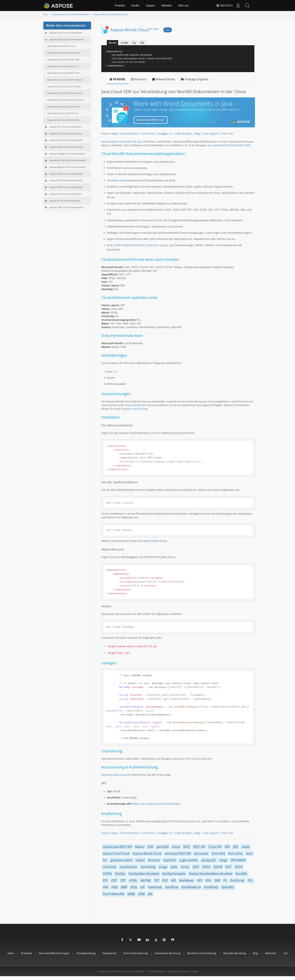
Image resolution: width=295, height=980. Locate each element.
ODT (114, 880)
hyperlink (170, 860)
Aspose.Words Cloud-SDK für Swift (64, 107)
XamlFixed (155, 887)
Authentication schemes (116, 775)
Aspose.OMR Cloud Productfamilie (66, 187)
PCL (250, 880)
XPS (200, 880)
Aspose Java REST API (117, 847)
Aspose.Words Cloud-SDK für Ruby (64, 86)
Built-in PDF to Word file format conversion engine (137, 245)
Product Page (109, 134)
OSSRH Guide (159, 541)
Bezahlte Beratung (235, 953)
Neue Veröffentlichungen (54, 953)
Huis (46, 14)
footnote (154, 860)
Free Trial (227, 134)
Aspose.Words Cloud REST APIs (232, 145)
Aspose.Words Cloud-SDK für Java (111, 14)
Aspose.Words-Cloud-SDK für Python (65, 80)
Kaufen (135, 5)
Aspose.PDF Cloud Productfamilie (65, 127)
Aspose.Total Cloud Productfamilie (66, 33)
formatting (148, 867)
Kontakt (194, 971)
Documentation (130, 134)
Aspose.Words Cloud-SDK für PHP (63, 73)
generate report (121, 860)
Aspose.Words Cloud (135, 30)
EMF (217, 880)
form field (218, 854)
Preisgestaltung (86, 953)
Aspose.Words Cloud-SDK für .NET (63, 60)
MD (174, 880)
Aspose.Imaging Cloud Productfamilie (67, 154)
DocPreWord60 (114, 894)
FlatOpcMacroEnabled (144, 874)
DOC (196, 867)
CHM (141, 894)
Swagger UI (165, 134)
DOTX (239, 867)
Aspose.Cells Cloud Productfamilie (66, 134)
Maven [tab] (112, 43)
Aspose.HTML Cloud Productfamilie (66, 207)
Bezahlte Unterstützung (202, 953)
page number (189, 860)
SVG (208, 880)
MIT (227, 847)
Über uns (183, 5)
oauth (246, 847)
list (105, 860)
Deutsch (224, 5)
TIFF (106, 887)
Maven (140, 847)
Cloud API (215, 847)
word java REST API (178, 854)
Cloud (176, 847)
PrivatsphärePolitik (157, 971)
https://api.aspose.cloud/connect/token (156, 804)
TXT (157, 880)
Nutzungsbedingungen (178, 971)
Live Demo (148, 134)
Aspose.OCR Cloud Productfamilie (66, 180)
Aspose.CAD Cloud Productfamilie (65, 194)
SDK (150, 847)
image (163, 867)
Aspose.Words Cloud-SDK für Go (63, 113)
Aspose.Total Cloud (116, 854)
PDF (165, 880)
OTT (123, 880)
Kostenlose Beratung (168, 953)
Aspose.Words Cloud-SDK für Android (65, 100)
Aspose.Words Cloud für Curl (61, 46)
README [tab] (117, 79)
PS (225, 880)
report (140, 860)
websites (271, 953)
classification (128, 867)
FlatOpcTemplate (174, 874)
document (201, 854)
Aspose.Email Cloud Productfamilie (66, 140)
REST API (199, 847)
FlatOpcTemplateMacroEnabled (211, 874)
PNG (115, 887)
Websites (167, 5)
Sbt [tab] (142, 43)
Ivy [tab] (134, 43)
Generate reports (117, 180)
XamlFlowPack (191, 887)
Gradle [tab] (124, 43)
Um (285, 953)
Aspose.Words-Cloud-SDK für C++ (63, 66)
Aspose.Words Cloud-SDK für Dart (63, 120)
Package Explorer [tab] (195, 79)
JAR (150, 894)
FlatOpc (120, 874)
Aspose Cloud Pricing (135, 409)
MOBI (131, 894)
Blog (197, 134)
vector (185, 867)
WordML (241, 874)
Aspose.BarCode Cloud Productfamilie (68, 160)
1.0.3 (168, 30)
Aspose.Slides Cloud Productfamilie (66, 147)
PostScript (237, 880)
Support (150, 5)
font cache (235, 854)
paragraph (209, 860)
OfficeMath (238, 860)
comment (110, 867)
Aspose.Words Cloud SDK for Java (122, 142)
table (174, 867)
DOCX (206, 867)
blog (256, 953)
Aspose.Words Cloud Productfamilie (71, 14)
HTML (133, 880)
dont (249, 854)
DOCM (218, 867)
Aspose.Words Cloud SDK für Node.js (65, 93)
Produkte (120, 5)
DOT (229, 867)
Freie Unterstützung (136, 953)
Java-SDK (163, 847)
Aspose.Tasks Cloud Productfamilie (66, 174)
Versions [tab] (139, 79)
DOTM (107, 874)
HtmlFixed (211, 887)
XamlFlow (172, 887)
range (223, 860)
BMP (124, 887)
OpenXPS (228, 887)
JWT (236, 847)
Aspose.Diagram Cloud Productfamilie (67, 167)
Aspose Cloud (207, 401)
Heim (11, 953)
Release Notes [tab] (164, 79)
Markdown (187, 880)
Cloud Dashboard (136, 405)
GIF (142, 887)
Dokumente (109, 953)
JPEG (134, 887)
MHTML (146, 880)
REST (187, 847)
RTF (105, 880)
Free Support (211, 134)
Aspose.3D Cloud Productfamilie (65, 201)
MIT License (193, 759)
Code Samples (183, 134)
